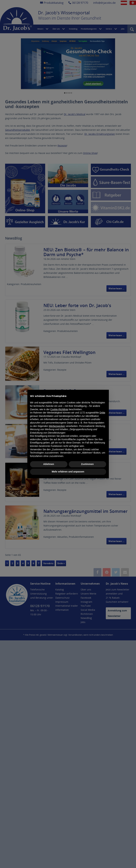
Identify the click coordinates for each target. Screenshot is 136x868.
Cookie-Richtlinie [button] (59, 409)
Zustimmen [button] (87, 464)
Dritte (102, 413)
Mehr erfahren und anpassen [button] (68, 472)
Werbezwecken (57, 426)
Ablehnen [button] (49, 464)
